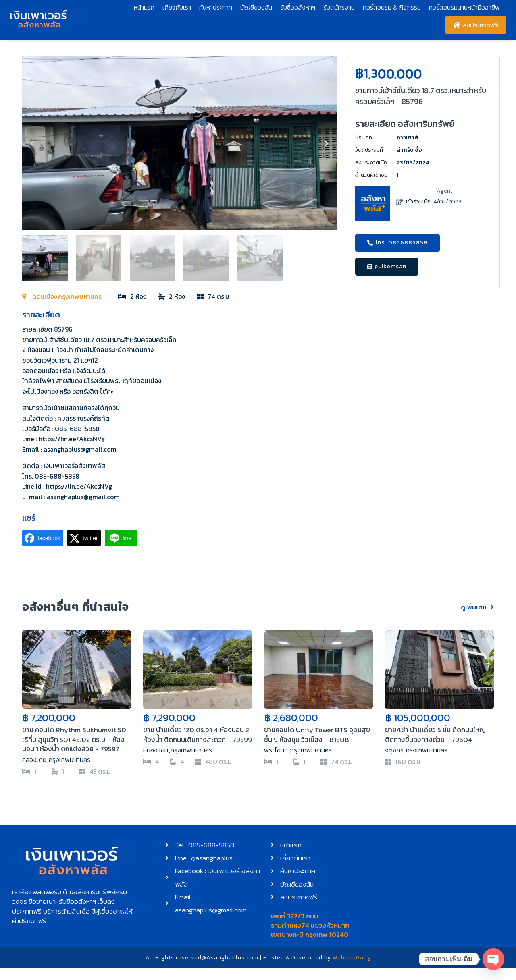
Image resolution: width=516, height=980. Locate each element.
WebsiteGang (352, 969)
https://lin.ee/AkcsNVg (72, 439)
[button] (32, 143)
